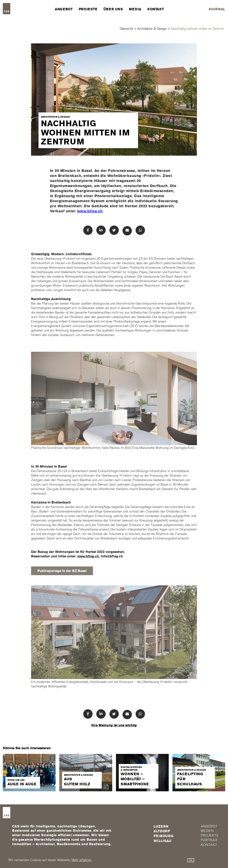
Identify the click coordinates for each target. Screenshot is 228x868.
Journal (217, 9)
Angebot (64, 9)
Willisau (163, 841)
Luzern (161, 826)
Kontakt (156, 9)
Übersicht (126, 29)
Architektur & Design (152, 29)
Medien (207, 831)
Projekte (88, 9)
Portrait (209, 840)
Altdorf (162, 831)
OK (191, 860)
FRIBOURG (164, 836)
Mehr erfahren (81, 860)
